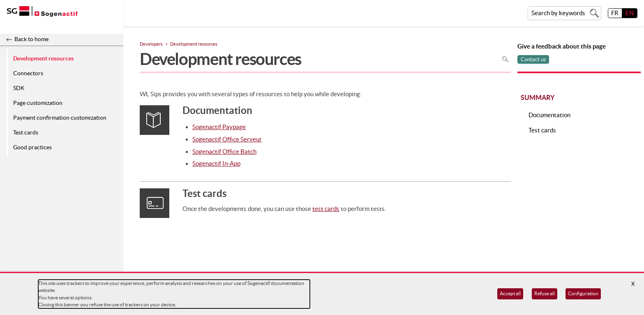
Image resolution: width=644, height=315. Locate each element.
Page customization (38, 103)
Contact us (533, 59)
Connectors (28, 73)
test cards (326, 209)
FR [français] (615, 13)
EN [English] (630, 13)
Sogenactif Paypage (219, 127)
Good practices (32, 147)
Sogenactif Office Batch (224, 152)
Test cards (26, 132)
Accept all (510, 293)
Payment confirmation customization (60, 118)
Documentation (549, 115)
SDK (19, 88)
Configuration (583, 293)
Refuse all (545, 293)
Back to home (31, 39)
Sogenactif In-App (216, 163)
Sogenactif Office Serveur (227, 139)
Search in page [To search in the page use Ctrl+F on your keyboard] (505, 59)
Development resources (43, 58)
